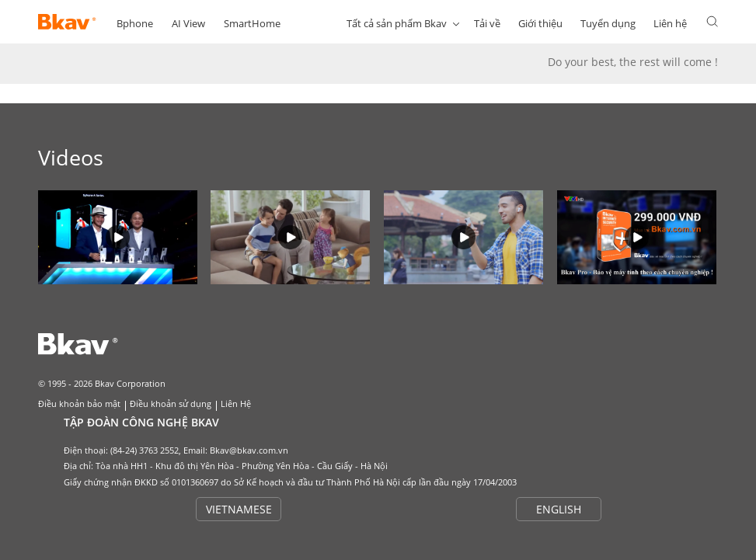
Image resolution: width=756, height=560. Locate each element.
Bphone (135, 23)
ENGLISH (559, 509)
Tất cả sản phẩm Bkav (397, 23)
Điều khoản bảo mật (79, 403)
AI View (188, 23)
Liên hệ (670, 23)
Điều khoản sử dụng (171, 403)
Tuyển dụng (608, 23)
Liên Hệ (236, 403)
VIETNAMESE (239, 509)
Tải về (487, 23)
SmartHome (252, 23)
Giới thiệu (540, 23)
